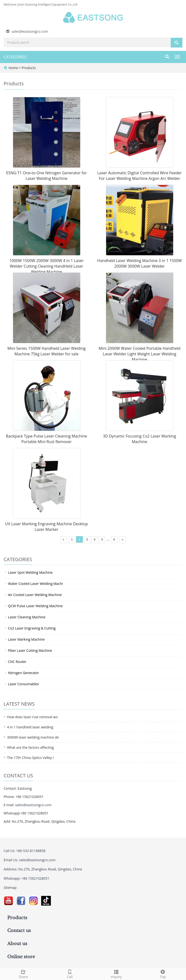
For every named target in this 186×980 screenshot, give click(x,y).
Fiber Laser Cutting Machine (30, 650)
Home (13, 68)
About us (17, 944)
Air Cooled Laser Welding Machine (35, 595)
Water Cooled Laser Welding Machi (35, 584)
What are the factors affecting (30, 747)
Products (29, 68)
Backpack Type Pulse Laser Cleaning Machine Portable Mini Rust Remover (47, 439)
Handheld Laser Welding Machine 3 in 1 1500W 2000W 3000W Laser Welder (139, 263)
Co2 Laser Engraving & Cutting (32, 628)
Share (23, 974)
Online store (21, 957)
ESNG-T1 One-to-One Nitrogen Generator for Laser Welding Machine (47, 176)
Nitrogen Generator (23, 673)
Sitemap (10, 888)
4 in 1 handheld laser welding (30, 727)
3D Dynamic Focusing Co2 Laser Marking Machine (139, 439)
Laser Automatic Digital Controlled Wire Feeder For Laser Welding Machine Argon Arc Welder (140, 176)
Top (163, 974)
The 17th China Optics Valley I (30, 758)
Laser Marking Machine (26, 639)
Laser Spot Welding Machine (30, 572)
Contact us (19, 931)
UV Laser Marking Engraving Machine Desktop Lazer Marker (46, 527)
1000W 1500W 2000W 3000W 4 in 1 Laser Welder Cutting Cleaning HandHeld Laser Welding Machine (46, 266)
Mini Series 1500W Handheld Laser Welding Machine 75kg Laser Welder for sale (47, 351)
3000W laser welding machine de (33, 737)
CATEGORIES (15, 57)
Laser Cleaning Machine (27, 617)
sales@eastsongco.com (30, 31)
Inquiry (116, 974)
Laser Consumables (23, 684)
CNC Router (17, 662)
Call (70, 974)
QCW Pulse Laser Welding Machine (35, 606)
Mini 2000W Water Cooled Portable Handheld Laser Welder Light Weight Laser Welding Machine (139, 354)
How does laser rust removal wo (32, 717)
